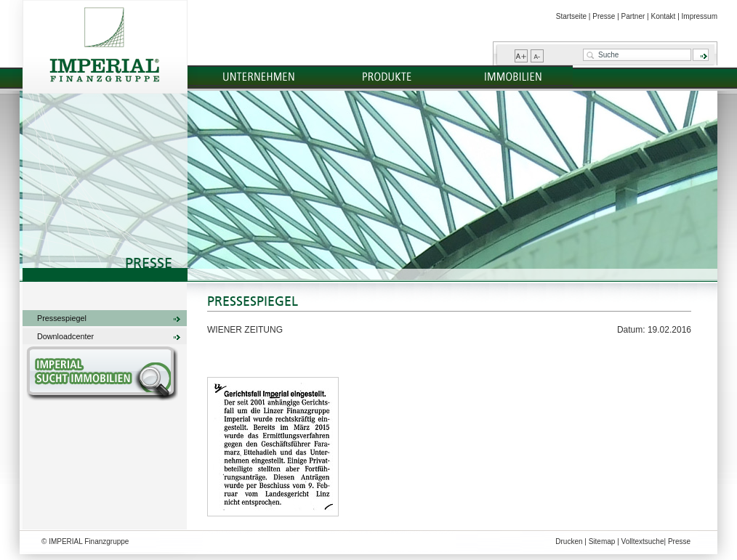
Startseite (571, 16)
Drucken (569, 541)
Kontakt (663, 16)
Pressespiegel (62, 318)
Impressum (700, 16)
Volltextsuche (643, 541)
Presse (604, 16)
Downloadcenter (65, 336)
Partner (633, 16)
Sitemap (602, 541)
